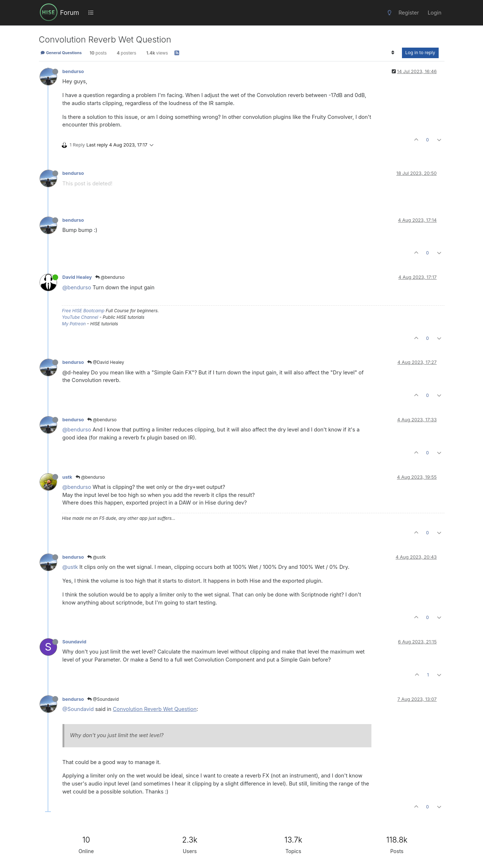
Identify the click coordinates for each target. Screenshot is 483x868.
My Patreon (74, 324)
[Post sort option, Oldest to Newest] (393, 53)
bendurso (73, 71)
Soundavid (75, 642)
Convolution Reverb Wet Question (155, 709)
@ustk (96, 557)
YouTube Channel (80, 317)
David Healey (77, 277)
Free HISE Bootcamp (83, 311)
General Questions (61, 53)
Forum (69, 13)
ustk (67, 477)
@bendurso (110, 277)
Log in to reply (420, 53)
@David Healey (106, 362)
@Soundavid (103, 699)
